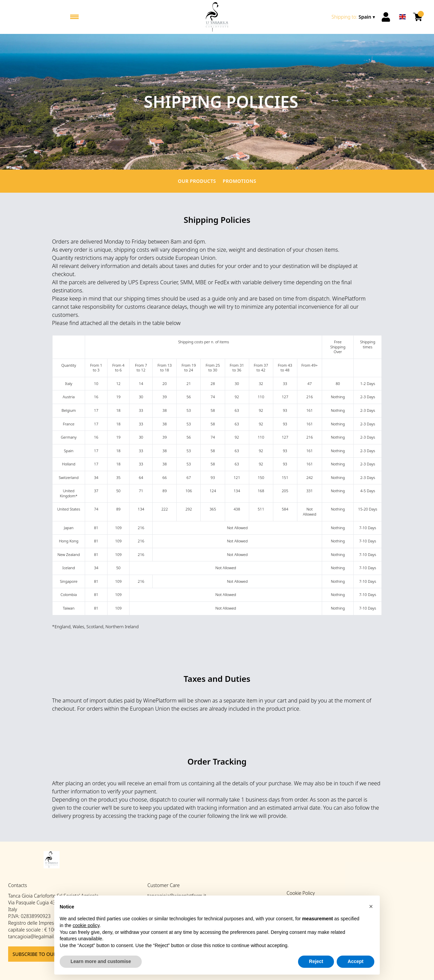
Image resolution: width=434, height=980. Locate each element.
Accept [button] (356, 961)
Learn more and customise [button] (101, 961)
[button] (371, 906)
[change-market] (354, 17)
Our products (197, 181)
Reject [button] (316, 961)
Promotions (240, 181)
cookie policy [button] (86, 925)
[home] (217, 17)
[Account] (386, 17)
